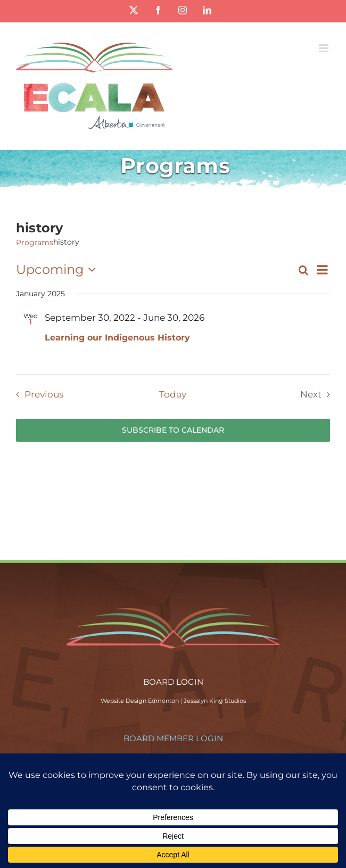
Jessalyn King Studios (215, 701)
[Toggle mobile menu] (324, 48)
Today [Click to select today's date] (173, 394)
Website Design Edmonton (140, 701)
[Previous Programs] (37, 394)
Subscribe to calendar (173, 430)
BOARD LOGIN (173, 682)
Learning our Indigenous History (117, 338)
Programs (35, 242)
